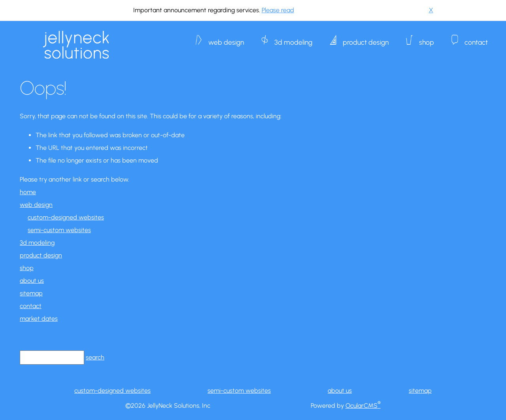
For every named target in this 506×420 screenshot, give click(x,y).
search (95, 357)
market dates (39, 319)
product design (366, 38)
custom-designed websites (66, 217)
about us (32, 281)
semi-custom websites (59, 230)
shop (427, 38)
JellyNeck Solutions (76, 45)
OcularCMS (363, 406)
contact (476, 38)
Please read (278, 10)
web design (226, 38)
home (28, 192)
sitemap (31, 293)
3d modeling (293, 38)
